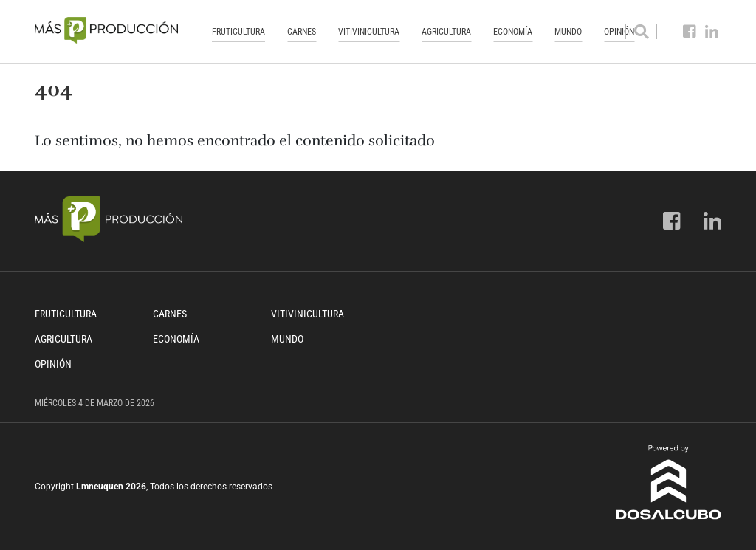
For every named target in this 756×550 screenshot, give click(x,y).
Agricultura (446, 32)
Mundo (568, 32)
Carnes (302, 32)
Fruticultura (238, 32)
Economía (513, 32)
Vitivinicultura (369, 32)
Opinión (53, 364)
